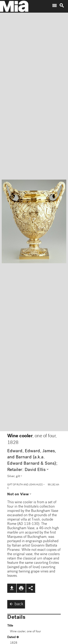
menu (54, 6)
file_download (12, 588)
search (62, 6)
